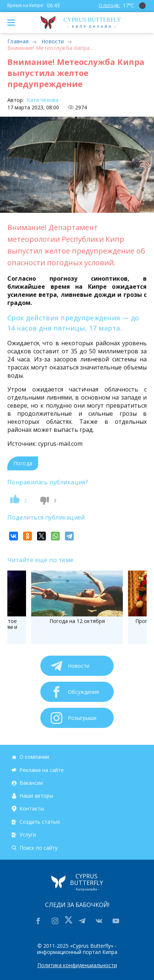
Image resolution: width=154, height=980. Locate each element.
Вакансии (31, 783)
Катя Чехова (42, 100)
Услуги (28, 835)
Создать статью (40, 822)
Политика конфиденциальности (77, 965)
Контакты (32, 809)
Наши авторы (36, 796)
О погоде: (109, 5)
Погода (23, 463)
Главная (18, 41)
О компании (34, 757)
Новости (53, 41)
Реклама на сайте (42, 770)
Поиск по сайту (38, 848)
